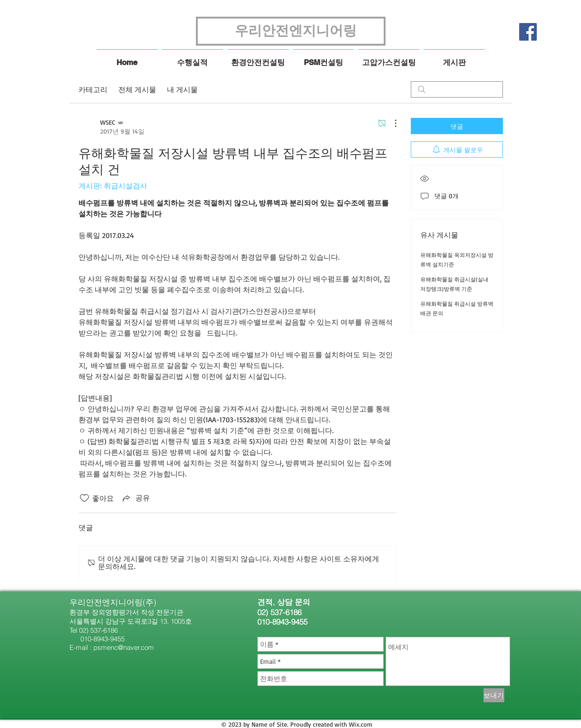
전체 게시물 (137, 89)
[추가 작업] (391, 123)
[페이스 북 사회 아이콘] (528, 32)
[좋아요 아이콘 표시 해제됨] (84, 498)
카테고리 (93, 89)
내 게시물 (182, 89)
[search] (457, 89)
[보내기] (494, 695)
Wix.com (361, 724)
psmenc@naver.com (124, 647)
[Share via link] (135, 498)
